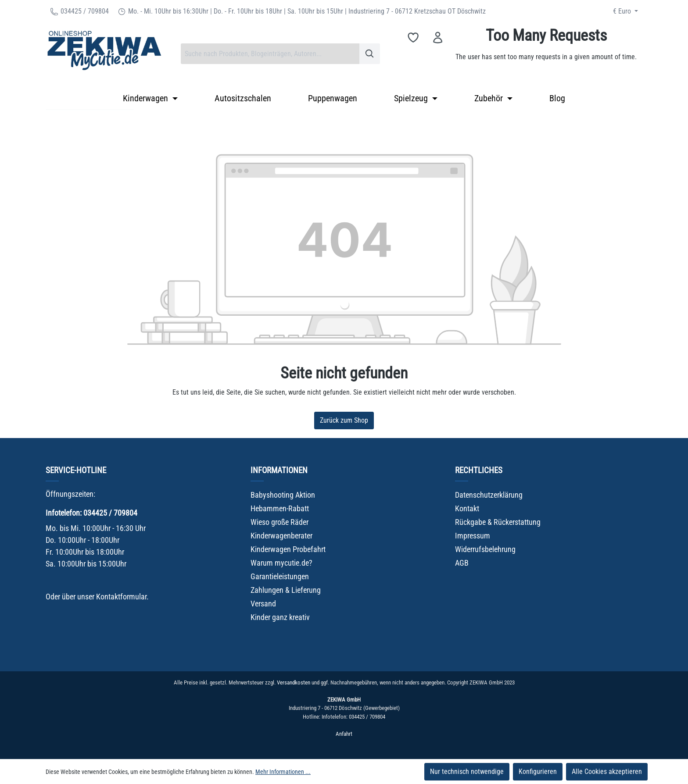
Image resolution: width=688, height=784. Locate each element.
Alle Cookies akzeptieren (607, 772)
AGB (462, 563)
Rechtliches (479, 470)
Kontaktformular (121, 597)
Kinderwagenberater (281, 536)
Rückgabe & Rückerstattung (498, 522)
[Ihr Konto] (438, 37)
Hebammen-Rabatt (280, 508)
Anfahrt (344, 734)
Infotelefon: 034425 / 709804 (91, 513)
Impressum (473, 536)
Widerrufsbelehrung (485, 549)
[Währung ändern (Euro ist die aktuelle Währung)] (625, 11)
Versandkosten (294, 682)
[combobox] (270, 54)
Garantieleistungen (280, 576)
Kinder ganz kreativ (280, 617)
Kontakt (467, 508)
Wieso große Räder (279, 522)
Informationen (279, 470)
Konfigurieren (538, 772)
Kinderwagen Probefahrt (288, 549)
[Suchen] (370, 54)
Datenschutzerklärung (489, 495)
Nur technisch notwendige (467, 772)
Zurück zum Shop (344, 420)
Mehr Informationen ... (283, 772)
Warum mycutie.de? (281, 563)
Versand (263, 604)
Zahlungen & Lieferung (286, 590)
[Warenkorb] (546, 53)
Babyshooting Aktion (283, 495)
